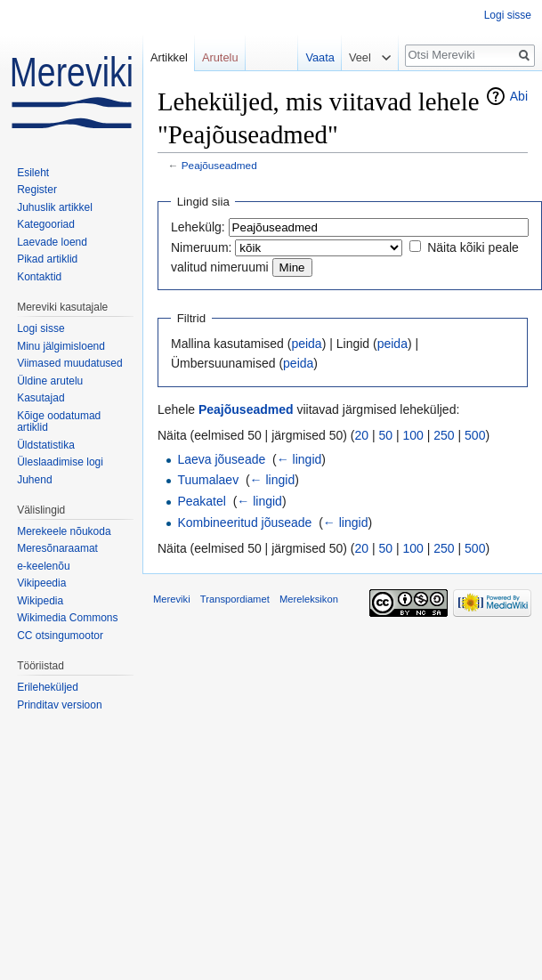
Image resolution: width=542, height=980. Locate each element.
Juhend (34, 480)
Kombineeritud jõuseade (244, 522)
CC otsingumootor (60, 636)
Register (37, 190)
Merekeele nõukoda (64, 531)
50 (386, 435)
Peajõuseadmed (219, 165)
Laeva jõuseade (221, 459)
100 (413, 435)
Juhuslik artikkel (55, 207)
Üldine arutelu (50, 381)
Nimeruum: (201, 247)
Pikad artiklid (47, 259)
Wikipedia (40, 601)
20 (362, 435)
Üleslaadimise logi (60, 462)
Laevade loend (52, 242)
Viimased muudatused (70, 363)
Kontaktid (39, 277)
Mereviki (172, 599)
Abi (519, 96)
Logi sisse (508, 15)
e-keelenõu (43, 566)
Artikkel (169, 57)
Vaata (315, 57)
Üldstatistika (46, 445)
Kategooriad (46, 224)
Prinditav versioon (59, 705)
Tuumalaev (208, 480)
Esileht (33, 173)
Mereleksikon (309, 599)
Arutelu (220, 57)
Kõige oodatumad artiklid (59, 422)
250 (444, 435)
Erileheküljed (48, 687)
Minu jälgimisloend (61, 346)
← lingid (299, 459)
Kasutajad (40, 398)
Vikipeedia (41, 583)
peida (306, 344)
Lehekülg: (198, 227)
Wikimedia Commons (67, 618)
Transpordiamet (235, 599)
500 (475, 435)
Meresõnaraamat (57, 548)
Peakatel (201, 501)
